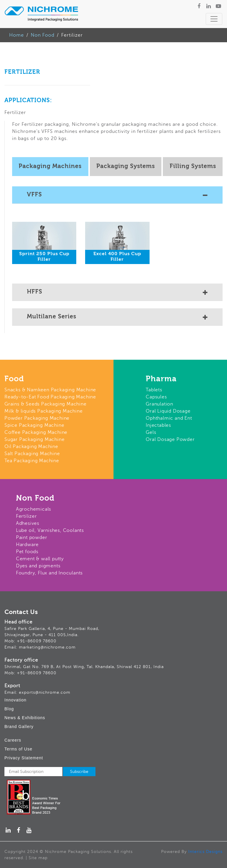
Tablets (154, 390)
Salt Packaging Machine (32, 454)
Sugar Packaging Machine (34, 439)
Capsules (156, 397)
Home (17, 35)
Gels (151, 432)
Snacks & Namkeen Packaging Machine (50, 390)
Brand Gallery (19, 727)
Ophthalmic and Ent (169, 418)
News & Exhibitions (25, 718)
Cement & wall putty (40, 559)
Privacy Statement (24, 758)
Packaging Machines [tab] (50, 167)
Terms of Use (18, 749)
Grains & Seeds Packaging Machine (46, 404)
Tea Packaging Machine (32, 461)
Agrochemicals (34, 509)
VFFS (117, 196)
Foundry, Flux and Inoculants (49, 573)
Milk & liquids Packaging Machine (44, 411)
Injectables (158, 425)
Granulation (159, 404)
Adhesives (28, 523)
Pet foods (27, 552)
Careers (13, 740)
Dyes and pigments (38, 566)
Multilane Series (117, 317)
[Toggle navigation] (214, 19)
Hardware (27, 545)
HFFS (117, 293)
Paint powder (32, 538)
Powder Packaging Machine (37, 418)
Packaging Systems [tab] (126, 167)
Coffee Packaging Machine (36, 432)
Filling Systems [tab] (193, 167)
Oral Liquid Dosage (168, 411)
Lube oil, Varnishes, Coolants (50, 530)
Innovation (16, 700)
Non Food (43, 35)
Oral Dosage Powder (170, 439)
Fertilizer (26, 516)
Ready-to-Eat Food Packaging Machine (50, 397)
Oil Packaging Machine (31, 447)
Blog (9, 709)
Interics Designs (205, 852)
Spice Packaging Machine (34, 425)
